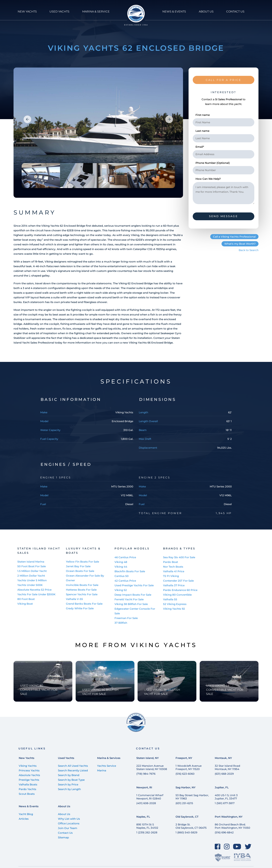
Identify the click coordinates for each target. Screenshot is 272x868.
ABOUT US (206, 12)
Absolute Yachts (29, 775)
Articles (24, 819)
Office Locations (69, 823)
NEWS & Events (174, 12)
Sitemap (63, 837)
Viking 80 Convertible (177, 595)
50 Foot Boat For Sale (32, 566)
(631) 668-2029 (224, 774)
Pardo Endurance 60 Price (180, 590)
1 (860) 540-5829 (186, 832)
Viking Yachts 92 (174, 609)
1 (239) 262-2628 (147, 832)
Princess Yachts (29, 770)
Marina (102, 770)
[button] (27, 119)
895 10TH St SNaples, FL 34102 (147, 826)
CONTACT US (235, 12)
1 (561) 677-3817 (225, 803)
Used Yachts (66, 758)
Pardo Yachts (27, 789)
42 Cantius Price (125, 581)
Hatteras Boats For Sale (81, 590)
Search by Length (69, 789)
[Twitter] (248, 846)
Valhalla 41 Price (174, 571)
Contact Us (65, 833)
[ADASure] (223, 857)
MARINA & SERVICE (96, 12)
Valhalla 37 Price (174, 585)
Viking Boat (25, 604)
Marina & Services (109, 758)
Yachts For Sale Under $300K (36, 594)
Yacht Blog (26, 814)
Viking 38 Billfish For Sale (131, 604)
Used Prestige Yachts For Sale (134, 585)
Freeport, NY (184, 758)
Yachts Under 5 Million (32, 580)
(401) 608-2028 (146, 803)
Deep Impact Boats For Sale (133, 595)
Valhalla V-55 (74, 599)
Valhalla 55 (170, 599)
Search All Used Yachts (73, 766)
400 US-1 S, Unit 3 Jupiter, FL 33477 (226, 797)
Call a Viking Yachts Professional (234, 237)
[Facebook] (218, 846)
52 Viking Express (175, 604)
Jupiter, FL (222, 787)
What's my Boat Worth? (240, 244)
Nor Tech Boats (173, 567)
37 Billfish (121, 623)
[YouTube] (237, 846)
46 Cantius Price (125, 557)
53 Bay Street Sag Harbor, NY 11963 (192, 797)
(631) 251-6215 (184, 803)
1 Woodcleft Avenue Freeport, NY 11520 (189, 767)
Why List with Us (69, 819)
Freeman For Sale (126, 618)
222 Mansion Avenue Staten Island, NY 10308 (152, 767)
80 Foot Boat (26, 599)
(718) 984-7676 (146, 774)
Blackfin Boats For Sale (130, 571)
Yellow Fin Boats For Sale (82, 562)
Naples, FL (143, 817)
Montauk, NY (223, 758)
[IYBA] (242, 857)
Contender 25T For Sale (178, 581)
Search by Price (68, 784)
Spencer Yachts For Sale (82, 594)
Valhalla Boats (28, 784)
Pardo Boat (171, 562)
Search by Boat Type (71, 780)
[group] (98, 133)
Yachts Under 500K (30, 585)
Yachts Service (107, 766)
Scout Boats (27, 794)
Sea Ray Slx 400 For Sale (179, 557)
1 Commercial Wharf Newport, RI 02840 (150, 797)
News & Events (29, 806)
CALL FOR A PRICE (224, 80)
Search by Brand (69, 775)
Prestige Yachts (29, 780)
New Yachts (27, 758)
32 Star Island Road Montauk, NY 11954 (227, 767)
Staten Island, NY (148, 758)
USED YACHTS (59, 12)
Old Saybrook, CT (187, 817)
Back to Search (249, 250)
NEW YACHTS (27, 12)
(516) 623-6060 (185, 774)
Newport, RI (144, 787)
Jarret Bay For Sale (78, 566)
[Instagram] (227, 846)
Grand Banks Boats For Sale (84, 604)
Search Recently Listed (73, 770)
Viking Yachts (28, 766)
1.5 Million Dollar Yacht (32, 571)
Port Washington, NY (229, 817)
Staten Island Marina (31, 562)
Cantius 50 (122, 576)
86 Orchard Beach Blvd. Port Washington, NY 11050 (232, 826)
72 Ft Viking (171, 576)
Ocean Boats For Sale (80, 571)
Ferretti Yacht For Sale (129, 599)
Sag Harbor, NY (186, 787)
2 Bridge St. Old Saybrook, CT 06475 (191, 826)
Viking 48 (121, 562)
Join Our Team (68, 828)
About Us (64, 806)
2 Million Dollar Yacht (31, 576)
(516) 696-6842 (224, 832)
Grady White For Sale (80, 608)
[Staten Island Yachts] (136, 15)
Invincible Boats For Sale (82, 585)
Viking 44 (121, 567)
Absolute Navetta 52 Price (34, 590)
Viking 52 (121, 590)
